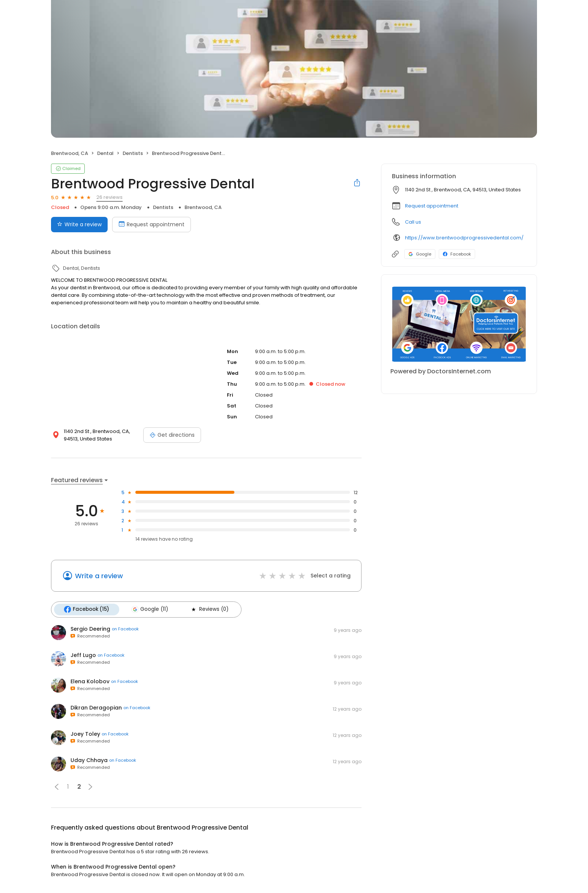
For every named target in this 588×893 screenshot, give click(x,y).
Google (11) (149, 609)
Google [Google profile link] (420, 254)
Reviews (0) (208, 609)
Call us (413, 222)
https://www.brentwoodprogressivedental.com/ (464, 238)
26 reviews (109, 197)
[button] (57, 786)
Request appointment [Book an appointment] (151, 224)
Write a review (99, 576)
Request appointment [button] (432, 206)
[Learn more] (459, 324)
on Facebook (125, 629)
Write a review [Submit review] (79, 224)
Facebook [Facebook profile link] (457, 254)
